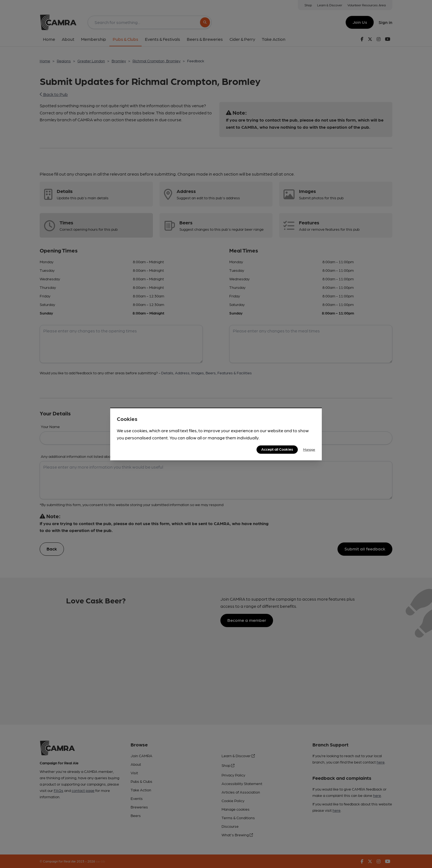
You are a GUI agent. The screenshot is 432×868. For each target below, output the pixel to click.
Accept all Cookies (277, 449)
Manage (309, 449)
